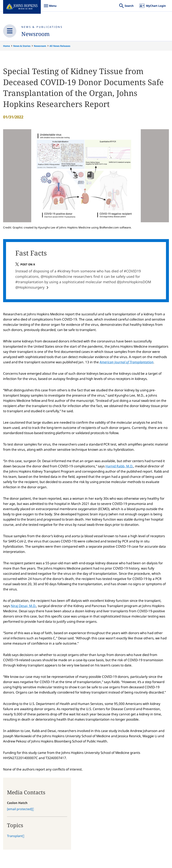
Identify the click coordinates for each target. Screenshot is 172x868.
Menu (50, 8)
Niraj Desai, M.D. (23, 608)
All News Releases (60, 46)
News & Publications (42, 27)
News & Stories (22, 46)
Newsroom (37, 34)
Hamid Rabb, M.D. (119, 468)
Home (7, 46)
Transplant (15, 838)
